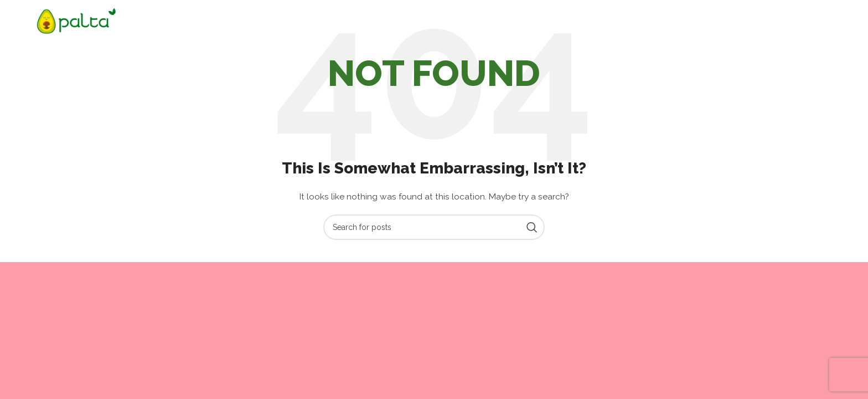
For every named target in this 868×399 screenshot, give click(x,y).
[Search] (434, 227)
